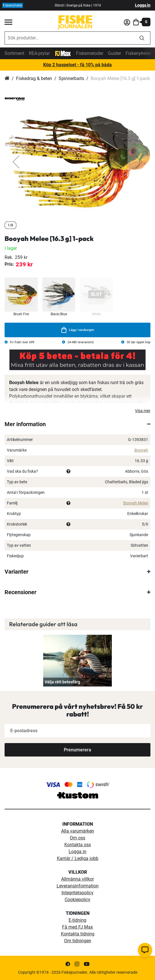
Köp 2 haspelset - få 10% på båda (77, 65)
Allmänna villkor (77, 879)
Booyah (141, 450)
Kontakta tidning (78, 934)
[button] (16, 162)
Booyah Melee (136, 503)
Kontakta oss (78, 845)
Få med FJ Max (77, 927)
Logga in (143, 5)
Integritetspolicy (77, 893)
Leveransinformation (78, 886)
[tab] (77, 424)
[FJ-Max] (63, 53)
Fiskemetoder (90, 53)
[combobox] (69, 38)
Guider (114, 53)
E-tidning (77, 920)
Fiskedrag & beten (34, 78)
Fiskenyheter (138, 53)
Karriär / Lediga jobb (78, 858)
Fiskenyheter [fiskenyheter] (13, 5)
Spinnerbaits (71, 78)
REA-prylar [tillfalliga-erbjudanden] (39, 53)
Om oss (77, 838)
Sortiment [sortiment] (14, 53)
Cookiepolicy (77, 900)
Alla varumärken (78, 831)
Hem (7, 79)
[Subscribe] (77, 750)
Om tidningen (78, 941)
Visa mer (143, 411)
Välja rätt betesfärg (62, 682)
